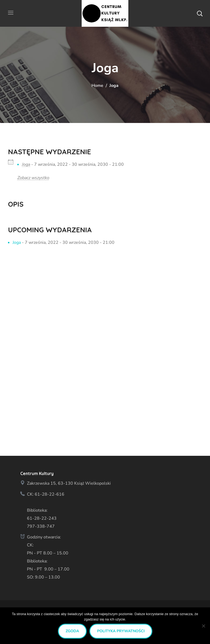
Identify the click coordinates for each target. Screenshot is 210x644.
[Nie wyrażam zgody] (203, 626)
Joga (26, 164)
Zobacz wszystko (33, 178)
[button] (200, 13)
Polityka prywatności (121, 631)
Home (97, 86)
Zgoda (72, 631)
